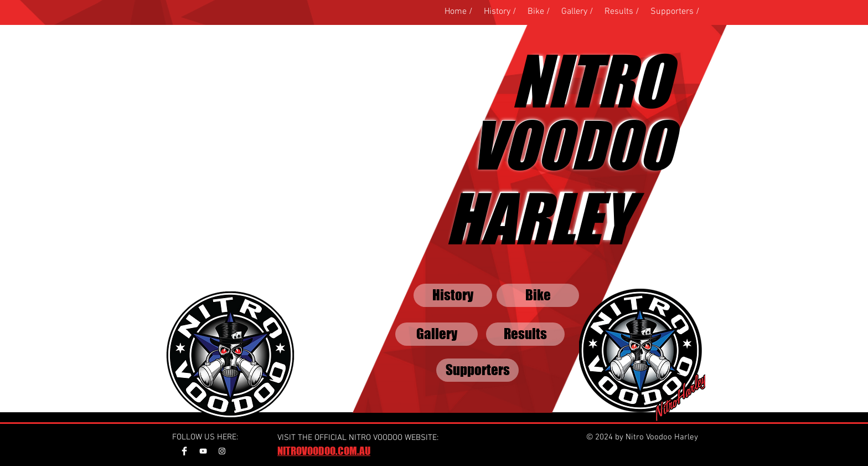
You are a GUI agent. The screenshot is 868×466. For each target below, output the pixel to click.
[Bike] (538, 295)
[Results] (525, 334)
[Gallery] (436, 334)
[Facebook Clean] (184, 451)
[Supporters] (477, 370)
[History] (453, 295)
